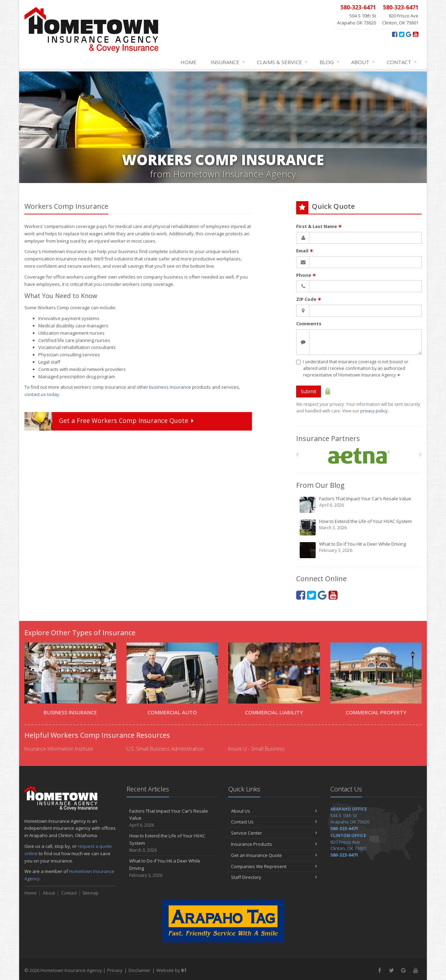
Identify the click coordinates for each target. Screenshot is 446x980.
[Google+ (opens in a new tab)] (409, 34)
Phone (306, 275)
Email (305, 251)
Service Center (274, 833)
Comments (309, 324)
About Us (274, 811)
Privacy (115, 970)
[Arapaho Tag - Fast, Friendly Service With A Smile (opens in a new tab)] (223, 921)
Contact (402, 62)
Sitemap (91, 893)
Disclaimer (140, 970)
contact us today (42, 394)
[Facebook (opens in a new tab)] (395, 34)
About (363, 62)
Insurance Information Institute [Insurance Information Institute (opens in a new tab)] (59, 749)
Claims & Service (283, 62)
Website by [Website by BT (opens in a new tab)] (172, 970)
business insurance (170, 387)
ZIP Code (309, 299)
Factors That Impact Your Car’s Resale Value (359, 504)
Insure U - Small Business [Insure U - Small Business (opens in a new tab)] (256, 749)
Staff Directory (274, 877)
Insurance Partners (328, 438)
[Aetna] (359, 456)
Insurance (228, 62)
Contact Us (274, 822)
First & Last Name (319, 226)
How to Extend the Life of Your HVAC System (359, 527)
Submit (309, 391)
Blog (330, 62)
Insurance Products (274, 844)
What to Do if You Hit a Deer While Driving (359, 550)
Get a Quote (110, 421)
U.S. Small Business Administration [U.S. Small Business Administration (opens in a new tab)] (165, 749)
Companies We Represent (274, 866)
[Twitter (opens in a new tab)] (402, 34)
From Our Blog (320, 485)
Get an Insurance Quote (274, 855)
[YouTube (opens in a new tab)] (416, 34)
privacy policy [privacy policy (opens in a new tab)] (374, 411)
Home (189, 62)
